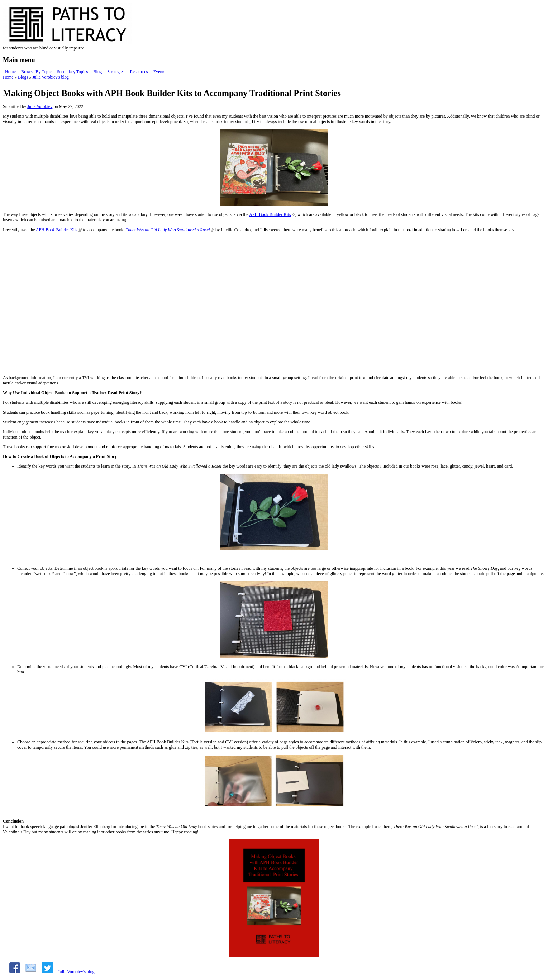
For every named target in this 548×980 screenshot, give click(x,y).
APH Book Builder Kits (270, 214)
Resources (139, 72)
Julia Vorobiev (40, 106)
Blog (97, 72)
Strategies (116, 72)
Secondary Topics (72, 72)
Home (10, 72)
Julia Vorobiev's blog (51, 77)
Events (159, 72)
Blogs (23, 77)
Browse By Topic (36, 72)
